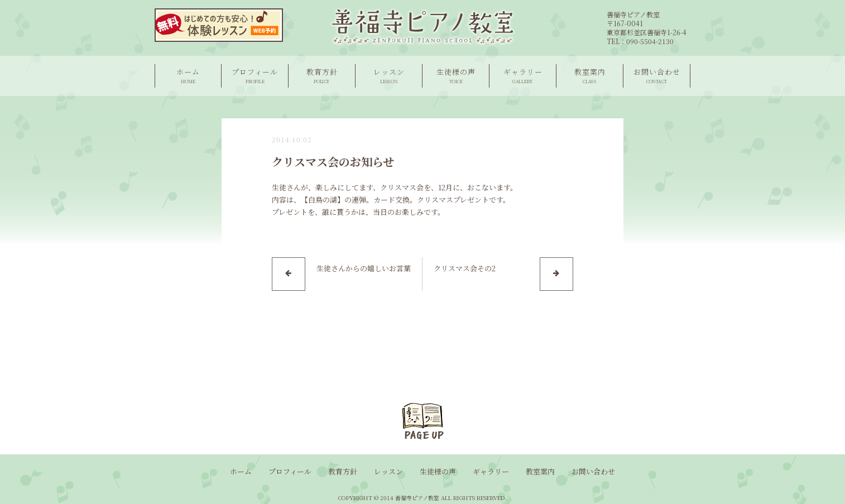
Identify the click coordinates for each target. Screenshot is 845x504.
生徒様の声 (456, 76)
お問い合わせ (657, 76)
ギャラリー (523, 76)
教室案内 (590, 76)
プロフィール (255, 76)
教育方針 (322, 76)
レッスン (389, 76)
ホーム (188, 76)
